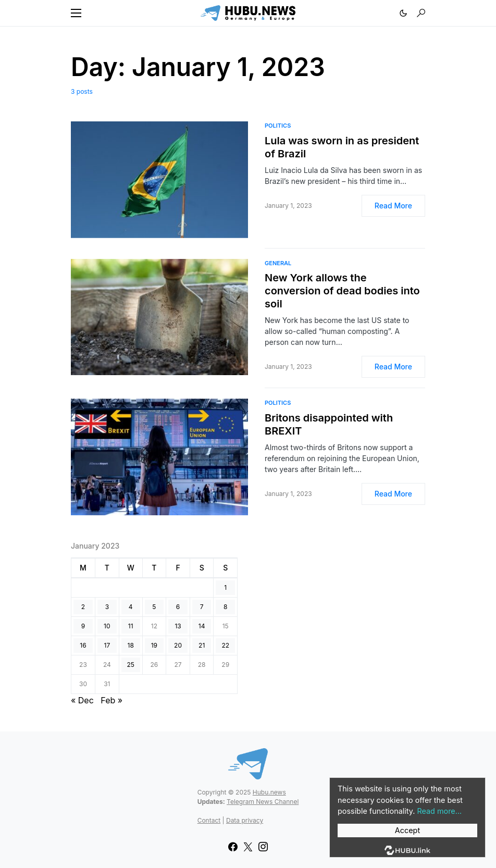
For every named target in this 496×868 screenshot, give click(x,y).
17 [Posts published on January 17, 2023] (107, 645)
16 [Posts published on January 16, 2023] (83, 645)
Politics (278, 126)
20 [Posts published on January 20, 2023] (178, 645)
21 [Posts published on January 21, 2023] (202, 645)
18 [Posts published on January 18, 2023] (131, 645)
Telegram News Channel (263, 802)
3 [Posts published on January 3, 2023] (107, 607)
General (278, 263)
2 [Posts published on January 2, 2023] (83, 607)
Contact (209, 820)
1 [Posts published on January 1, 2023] (225, 587)
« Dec (82, 700)
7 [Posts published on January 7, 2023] (202, 607)
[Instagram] (263, 847)
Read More (393, 206)
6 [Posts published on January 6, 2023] (178, 607)
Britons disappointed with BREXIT (329, 424)
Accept (407, 830)
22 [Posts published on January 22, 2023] (225, 645)
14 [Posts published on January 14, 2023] (202, 626)
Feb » (111, 700)
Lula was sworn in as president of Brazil (342, 147)
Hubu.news (269, 792)
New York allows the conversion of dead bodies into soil (342, 291)
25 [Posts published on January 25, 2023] (130, 665)
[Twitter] (248, 847)
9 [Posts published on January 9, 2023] (83, 626)
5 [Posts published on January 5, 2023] (154, 607)
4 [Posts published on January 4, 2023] (131, 607)
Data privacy (245, 820)
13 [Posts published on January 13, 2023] (178, 626)
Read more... (439, 811)
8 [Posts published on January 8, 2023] (225, 607)
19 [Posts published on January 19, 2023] (154, 645)
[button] (76, 13)
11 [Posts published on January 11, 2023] (131, 626)
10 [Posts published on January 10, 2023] (107, 626)
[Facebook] (233, 847)
